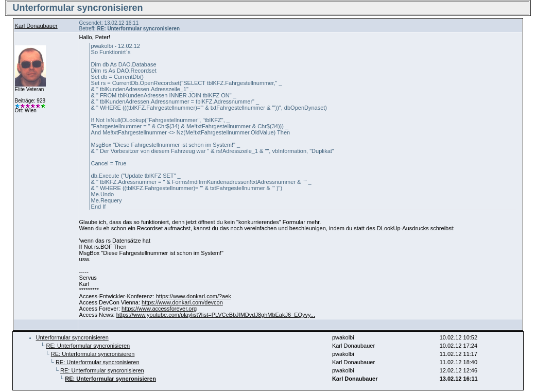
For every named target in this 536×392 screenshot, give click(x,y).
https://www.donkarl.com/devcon (182, 302)
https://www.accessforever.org (159, 309)
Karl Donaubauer (36, 26)
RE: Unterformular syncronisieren (88, 346)
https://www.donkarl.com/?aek (194, 296)
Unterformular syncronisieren (72, 337)
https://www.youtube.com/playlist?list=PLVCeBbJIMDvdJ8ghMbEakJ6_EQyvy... (216, 315)
